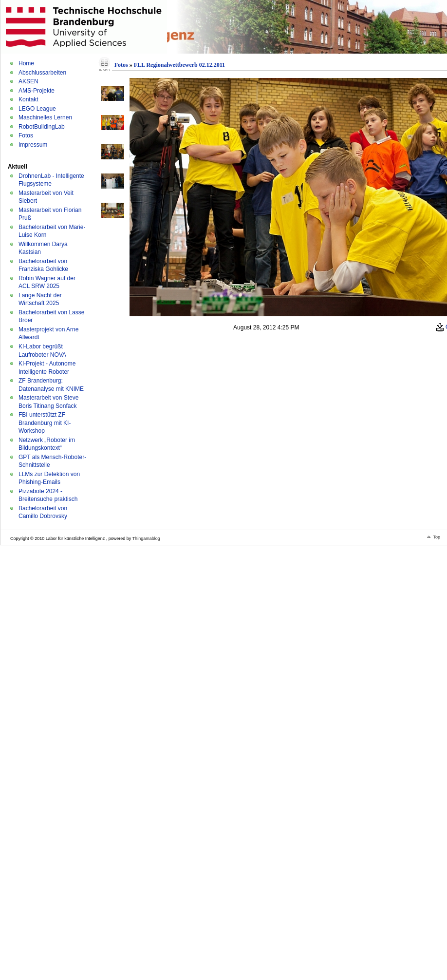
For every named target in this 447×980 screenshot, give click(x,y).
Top (437, 537)
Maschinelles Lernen (45, 117)
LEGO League (37, 109)
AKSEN (28, 81)
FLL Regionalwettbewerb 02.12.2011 (179, 65)
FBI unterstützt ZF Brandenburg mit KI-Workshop (45, 423)
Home (26, 63)
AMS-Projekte (37, 91)
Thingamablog (146, 538)
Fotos (26, 135)
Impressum (33, 145)
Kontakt (28, 99)
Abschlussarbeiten (42, 73)
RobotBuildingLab (42, 127)
